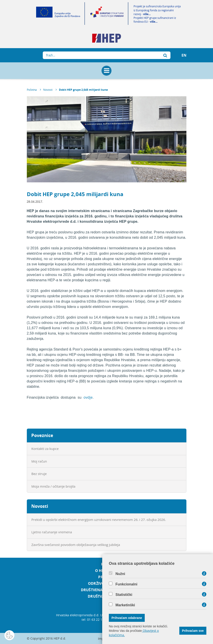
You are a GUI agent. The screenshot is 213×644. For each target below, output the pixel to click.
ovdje (88, 397)
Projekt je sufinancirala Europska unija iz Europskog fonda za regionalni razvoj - (157, 10)
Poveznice (42, 435)
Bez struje (39, 474)
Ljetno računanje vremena (52, 532)
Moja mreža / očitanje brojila (54, 486)
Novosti (48, 90)
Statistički (124, 595)
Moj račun (39, 461)
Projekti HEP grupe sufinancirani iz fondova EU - (155, 20)
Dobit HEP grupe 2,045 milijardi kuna (83, 90)
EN (184, 55)
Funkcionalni (126, 584)
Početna (32, 90)
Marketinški (125, 605)
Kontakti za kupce (45, 449)
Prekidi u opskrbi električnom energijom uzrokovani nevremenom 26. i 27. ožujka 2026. (99, 520)
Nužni (120, 574)
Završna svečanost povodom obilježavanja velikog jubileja (76, 545)
